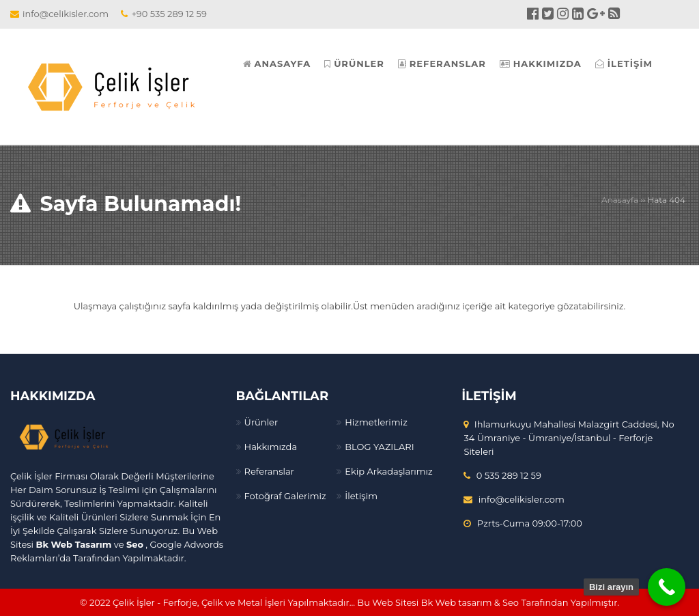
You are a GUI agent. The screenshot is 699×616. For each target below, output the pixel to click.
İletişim (361, 496)
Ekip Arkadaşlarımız (388, 471)
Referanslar (269, 471)
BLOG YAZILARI (379, 447)
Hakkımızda (271, 447)
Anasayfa (620, 200)
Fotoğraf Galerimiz (285, 496)
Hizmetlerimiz (376, 422)
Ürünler (261, 422)
